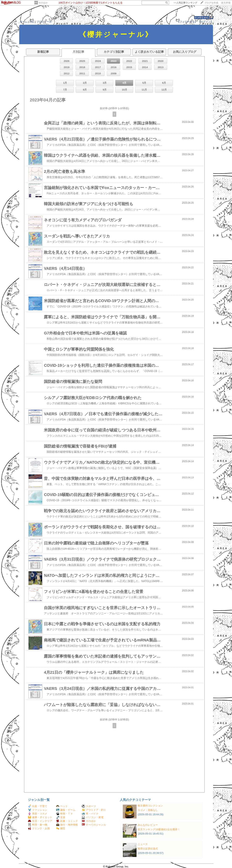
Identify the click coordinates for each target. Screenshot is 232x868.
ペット (62, 806)
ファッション (38, 810)
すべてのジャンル (94, 825)
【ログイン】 (206, 22)
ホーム (23, 22)
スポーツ (89, 806)
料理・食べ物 (38, 825)
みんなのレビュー (148, 825)
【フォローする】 (187, 22)
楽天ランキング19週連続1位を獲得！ (159, 829)
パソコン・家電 (93, 817)
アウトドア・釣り (94, 810)
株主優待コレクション (150, 806)
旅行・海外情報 (67, 825)
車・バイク (90, 814)
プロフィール (44, 22)
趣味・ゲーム (66, 810)
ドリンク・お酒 (39, 828)
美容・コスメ (38, 814)
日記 (32, 22)
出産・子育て (38, 806)
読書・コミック (67, 821)
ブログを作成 (211, 3)
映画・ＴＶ (64, 814)
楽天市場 (226, 3)
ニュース (143, 844)
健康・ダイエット (40, 817)
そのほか (43, 3)
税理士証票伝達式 (148, 849)
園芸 (61, 828)
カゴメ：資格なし (148, 810)
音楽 (61, 817)
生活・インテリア (40, 821)
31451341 (202, 18)
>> (185, 3)
